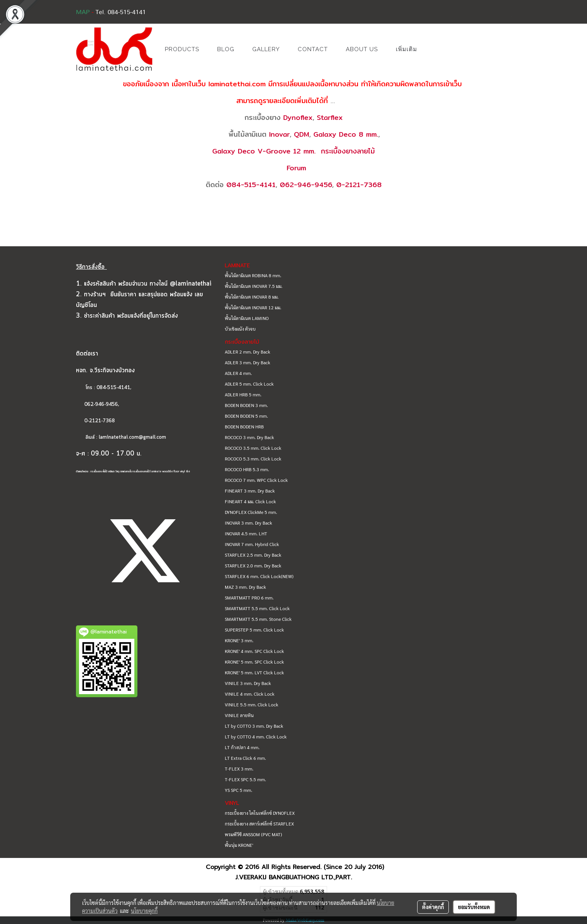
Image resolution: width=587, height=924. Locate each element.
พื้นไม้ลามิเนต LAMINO (247, 318)
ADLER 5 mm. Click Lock (249, 384)
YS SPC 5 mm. (239, 790)
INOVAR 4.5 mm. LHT (246, 533)
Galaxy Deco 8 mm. (346, 134)
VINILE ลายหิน (239, 715)
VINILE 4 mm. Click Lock (250, 694)
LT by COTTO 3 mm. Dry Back (254, 726)
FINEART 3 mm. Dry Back (250, 491)
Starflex (330, 117)
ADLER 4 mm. (238, 373)
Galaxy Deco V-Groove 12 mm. (264, 151)
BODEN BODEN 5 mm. (246, 416)
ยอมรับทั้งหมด (474, 907)
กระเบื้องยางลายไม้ (348, 151)
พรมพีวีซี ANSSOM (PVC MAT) (253, 834)
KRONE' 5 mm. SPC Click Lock (254, 662)
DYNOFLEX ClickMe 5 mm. (251, 512)
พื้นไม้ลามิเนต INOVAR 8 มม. (252, 297)
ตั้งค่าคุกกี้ (433, 907)
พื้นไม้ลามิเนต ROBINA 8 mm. (253, 275)
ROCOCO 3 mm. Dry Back (249, 437)
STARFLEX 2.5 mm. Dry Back (253, 555)
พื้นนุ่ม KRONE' (239, 845)
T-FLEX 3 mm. (239, 769)
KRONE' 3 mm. (239, 640)
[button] (437, 49)
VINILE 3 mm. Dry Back (248, 683)
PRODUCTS (182, 49)
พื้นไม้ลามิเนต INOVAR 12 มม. (253, 307)
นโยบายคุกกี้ (144, 911)
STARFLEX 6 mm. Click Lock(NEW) (259, 576)
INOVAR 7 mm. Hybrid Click (252, 544)
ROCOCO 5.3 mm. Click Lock (253, 459)
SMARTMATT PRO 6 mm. (249, 598)
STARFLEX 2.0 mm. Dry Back (253, 565)
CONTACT (313, 49)
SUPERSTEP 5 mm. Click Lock (254, 630)
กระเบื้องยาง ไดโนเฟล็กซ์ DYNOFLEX (260, 813)
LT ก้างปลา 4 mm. (242, 747)
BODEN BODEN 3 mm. (246, 405)
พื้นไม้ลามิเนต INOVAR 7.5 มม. (254, 286)
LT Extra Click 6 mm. (245, 758)
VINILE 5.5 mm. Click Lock (252, 704)
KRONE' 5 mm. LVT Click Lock (254, 672)
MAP (83, 12)
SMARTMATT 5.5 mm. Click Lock (257, 608)
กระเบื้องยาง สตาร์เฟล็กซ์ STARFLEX (259, 824)
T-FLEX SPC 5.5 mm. (245, 779)
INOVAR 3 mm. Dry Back (248, 523)
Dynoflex (298, 117)
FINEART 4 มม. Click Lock (250, 501)
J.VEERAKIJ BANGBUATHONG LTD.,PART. (294, 877)
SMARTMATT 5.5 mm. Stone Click (258, 619)
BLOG (226, 49)
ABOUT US (362, 49)
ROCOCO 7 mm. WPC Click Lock (256, 480)
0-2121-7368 (359, 185)
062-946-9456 (306, 185)
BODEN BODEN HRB (244, 426)
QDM (302, 134)
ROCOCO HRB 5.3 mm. (247, 469)
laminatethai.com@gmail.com (132, 437)
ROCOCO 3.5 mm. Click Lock (253, 448)
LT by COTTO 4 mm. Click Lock (256, 737)
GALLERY (266, 49)
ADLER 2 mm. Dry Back (248, 352)
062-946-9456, (98, 405)
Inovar (279, 134)
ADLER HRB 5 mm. (243, 394)
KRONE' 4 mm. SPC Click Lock (254, 651)
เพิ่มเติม (406, 49)
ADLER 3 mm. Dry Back (248, 362)
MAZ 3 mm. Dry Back (245, 587)
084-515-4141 (251, 185)
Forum (296, 168)
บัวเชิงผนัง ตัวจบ (240, 329)
